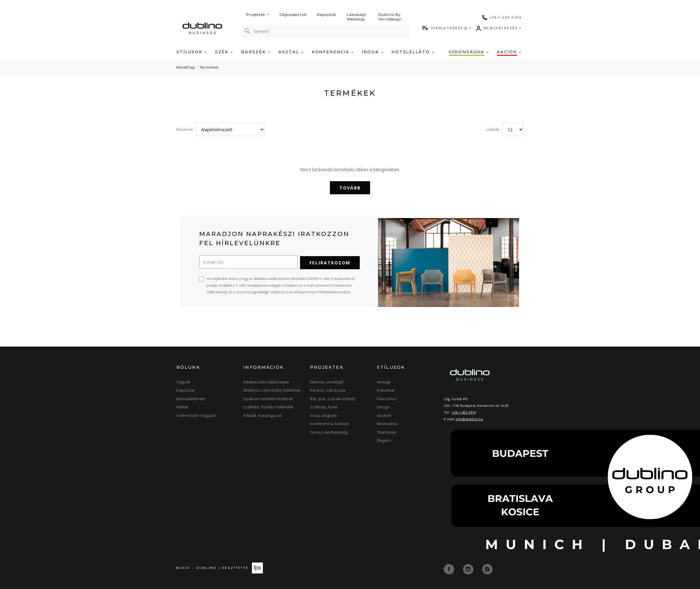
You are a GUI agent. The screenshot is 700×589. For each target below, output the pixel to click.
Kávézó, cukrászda (328, 390)
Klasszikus (387, 398)
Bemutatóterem (191, 398)
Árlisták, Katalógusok (262, 415)
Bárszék (256, 52)
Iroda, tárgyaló (323, 415)
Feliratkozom (330, 262)
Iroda (373, 52)
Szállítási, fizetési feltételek (268, 407)
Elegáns (384, 440)
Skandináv (387, 432)
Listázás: (493, 129)
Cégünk (183, 381)
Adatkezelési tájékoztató (266, 381)
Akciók (509, 52)
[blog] (487, 568)
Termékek (209, 67)
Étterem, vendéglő (327, 381)
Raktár (182, 407)
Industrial (385, 390)
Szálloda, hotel (324, 407)
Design (383, 407)
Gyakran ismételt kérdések (268, 398)
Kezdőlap (186, 67)
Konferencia (333, 52)
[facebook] (450, 568)
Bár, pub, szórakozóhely (333, 398)
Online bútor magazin (196, 415)
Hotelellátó (413, 52)
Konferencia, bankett (330, 423)
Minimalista (387, 423)
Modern (384, 415)
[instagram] (469, 568)
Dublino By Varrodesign (390, 17)
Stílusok (192, 52)
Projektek (258, 14)
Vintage (384, 381)
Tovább (350, 188)
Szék (224, 52)
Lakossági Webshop (356, 17)
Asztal (291, 52)
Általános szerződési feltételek (272, 390)
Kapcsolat (327, 14)
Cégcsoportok (293, 14)
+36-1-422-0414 (464, 412)
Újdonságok (469, 52)
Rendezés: (185, 129)
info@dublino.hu (469, 418)
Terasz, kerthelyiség (329, 432)
